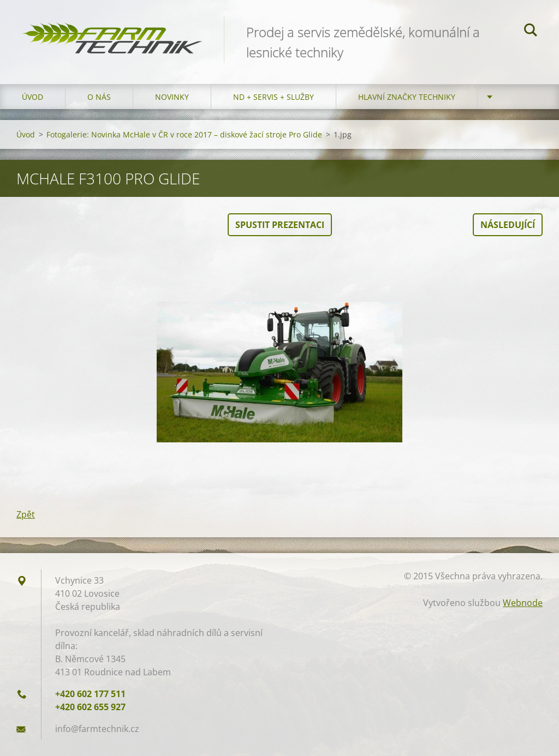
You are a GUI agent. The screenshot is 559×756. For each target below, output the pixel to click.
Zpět (26, 514)
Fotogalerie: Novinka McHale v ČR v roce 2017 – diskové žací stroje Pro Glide (184, 134)
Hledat (531, 32)
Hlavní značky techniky (407, 97)
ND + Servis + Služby (273, 97)
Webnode (523, 603)
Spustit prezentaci (280, 225)
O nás (99, 97)
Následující (508, 225)
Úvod (32, 97)
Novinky (172, 97)
